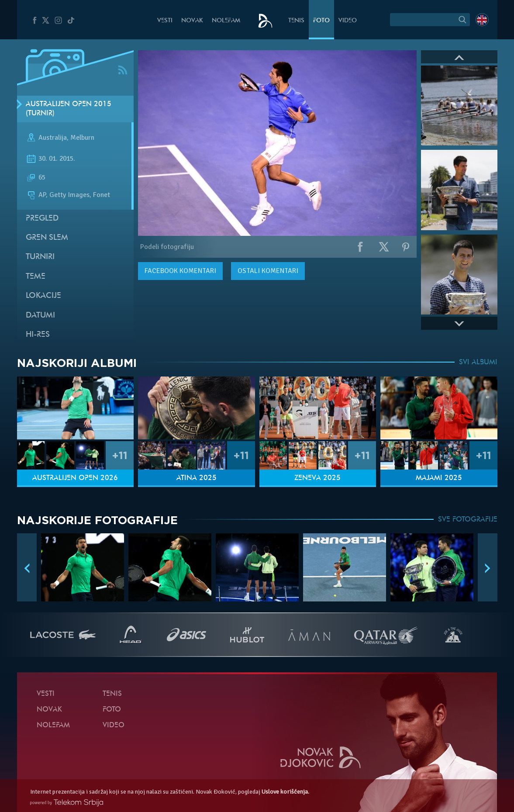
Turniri (40, 257)
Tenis (296, 21)
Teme (36, 277)
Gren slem (47, 238)
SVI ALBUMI (478, 363)
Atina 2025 (197, 478)
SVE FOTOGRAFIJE (468, 520)
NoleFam (226, 21)
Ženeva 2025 (317, 478)
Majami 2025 (439, 478)
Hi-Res (38, 335)
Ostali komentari (268, 271)
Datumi (40, 316)
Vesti (165, 21)
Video (348, 21)
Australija (53, 138)
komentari (180, 271)
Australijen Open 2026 (75, 478)
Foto (321, 21)
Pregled (42, 219)
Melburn (82, 138)
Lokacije (43, 296)
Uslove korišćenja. (285, 792)
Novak (192, 21)
